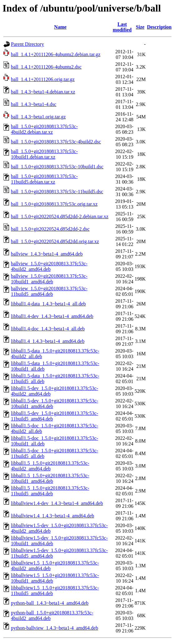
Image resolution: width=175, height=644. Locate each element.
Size (140, 27)
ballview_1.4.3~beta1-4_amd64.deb (47, 254)
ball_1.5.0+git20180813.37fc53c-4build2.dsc (56, 142)
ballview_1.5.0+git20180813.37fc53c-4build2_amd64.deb (49, 266)
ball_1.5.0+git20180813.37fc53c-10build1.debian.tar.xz (44, 154)
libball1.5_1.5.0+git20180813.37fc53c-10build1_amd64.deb (50, 478)
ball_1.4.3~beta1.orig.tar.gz (38, 117)
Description (159, 27)
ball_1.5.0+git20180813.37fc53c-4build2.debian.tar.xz (44, 129)
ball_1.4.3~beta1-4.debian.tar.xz (43, 92)
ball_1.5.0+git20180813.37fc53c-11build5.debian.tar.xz (44, 179)
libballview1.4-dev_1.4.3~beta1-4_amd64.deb (57, 503)
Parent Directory (27, 44)
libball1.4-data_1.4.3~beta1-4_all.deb (48, 304)
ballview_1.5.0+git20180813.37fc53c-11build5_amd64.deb (49, 291)
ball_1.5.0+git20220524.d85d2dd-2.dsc (50, 229)
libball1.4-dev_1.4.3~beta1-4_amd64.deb (52, 316)
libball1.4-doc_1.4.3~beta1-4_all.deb (48, 329)
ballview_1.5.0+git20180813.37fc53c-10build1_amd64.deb (49, 279)
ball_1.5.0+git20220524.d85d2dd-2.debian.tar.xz (60, 216)
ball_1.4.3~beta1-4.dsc (34, 104)
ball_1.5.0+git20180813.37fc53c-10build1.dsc (57, 167)
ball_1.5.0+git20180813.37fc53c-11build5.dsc (57, 192)
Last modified (122, 27)
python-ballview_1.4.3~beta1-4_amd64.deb (54, 628)
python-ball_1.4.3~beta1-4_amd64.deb (50, 603)
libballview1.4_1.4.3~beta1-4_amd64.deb (52, 516)
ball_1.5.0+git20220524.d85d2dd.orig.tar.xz (55, 241)
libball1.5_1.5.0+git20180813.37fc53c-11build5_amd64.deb (50, 491)
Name (60, 27)
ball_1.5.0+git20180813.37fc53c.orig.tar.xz (54, 204)
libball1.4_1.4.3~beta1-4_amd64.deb (48, 341)
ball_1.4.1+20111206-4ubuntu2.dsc (46, 67)
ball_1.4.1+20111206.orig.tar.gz (43, 79)
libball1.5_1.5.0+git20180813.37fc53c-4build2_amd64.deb (50, 466)
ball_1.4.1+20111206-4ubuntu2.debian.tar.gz (56, 54)
